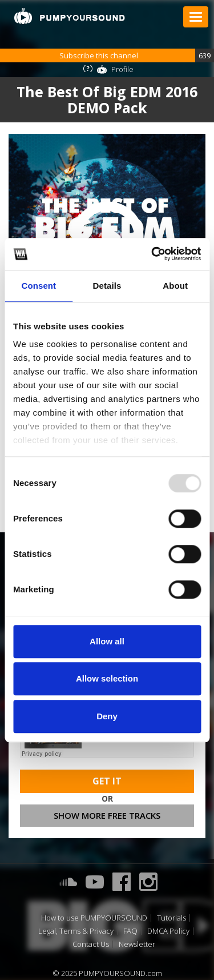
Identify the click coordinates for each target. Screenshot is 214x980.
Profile (122, 69)
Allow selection (107, 678)
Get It (107, 781)
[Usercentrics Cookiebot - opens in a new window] (152, 254)
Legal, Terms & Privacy (76, 931)
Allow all (107, 641)
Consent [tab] (39, 286)
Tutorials (171, 918)
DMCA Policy (168, 931)
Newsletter (137, 944)
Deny (107, 716)
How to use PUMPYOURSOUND (94, 918)
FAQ (130, 931)
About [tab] (175, 286)
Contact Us (91, 944)
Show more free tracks (107, 815)
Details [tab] (107, 286)
